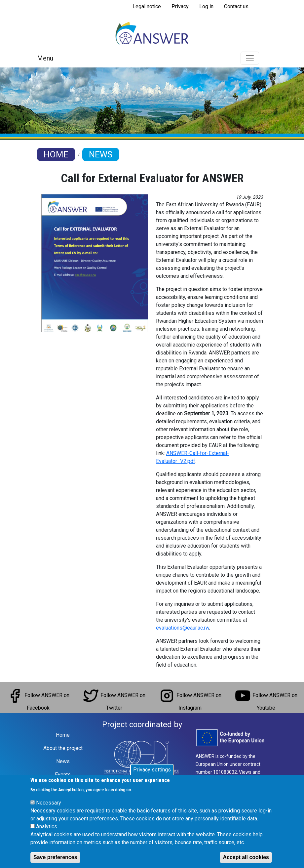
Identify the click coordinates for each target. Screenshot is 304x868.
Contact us (236, 6)
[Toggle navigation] (250, 58)
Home (56, 154)
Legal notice (147, 6)
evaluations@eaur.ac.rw (183, 628)
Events (63, 775)
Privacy (180, 6)
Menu (45, 58)
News (101, 154)
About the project (63, 748)
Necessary (49, 810)
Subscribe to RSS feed (130, 16)
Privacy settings (152, 777)
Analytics (47, 834)
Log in (206, 6)
